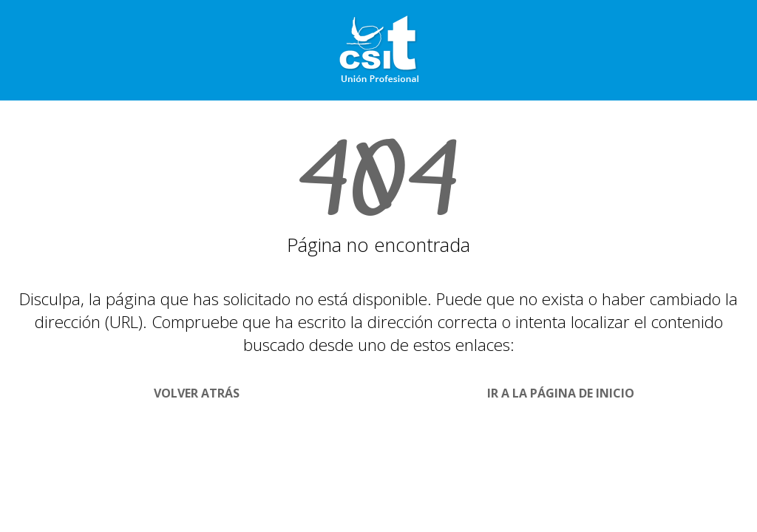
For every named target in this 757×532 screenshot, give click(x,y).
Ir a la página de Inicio (561, 393)
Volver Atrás (197, 393)
